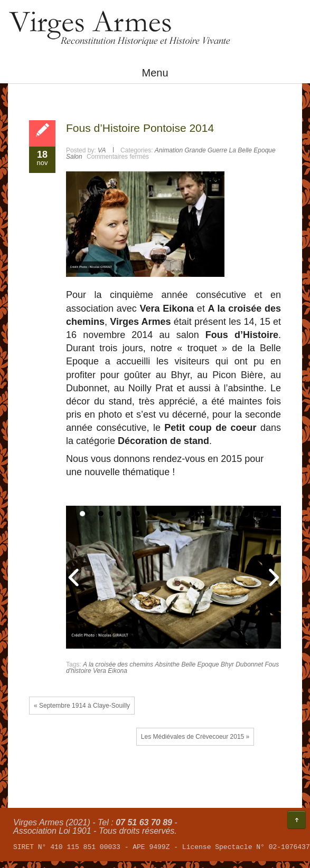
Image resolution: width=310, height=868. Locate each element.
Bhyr (227, 664)
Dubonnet (249, 664)
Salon (74, 157)
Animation (169, 150)
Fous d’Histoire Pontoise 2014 (140, 128)
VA (102, 150)
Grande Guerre (206, 150)
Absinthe (167, 664)
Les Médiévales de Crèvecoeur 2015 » (195, 737)
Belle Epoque (200, 664)
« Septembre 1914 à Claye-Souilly (82, 706)
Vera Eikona (110, 671)
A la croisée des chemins (118, 664)
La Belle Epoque (252, 150)
